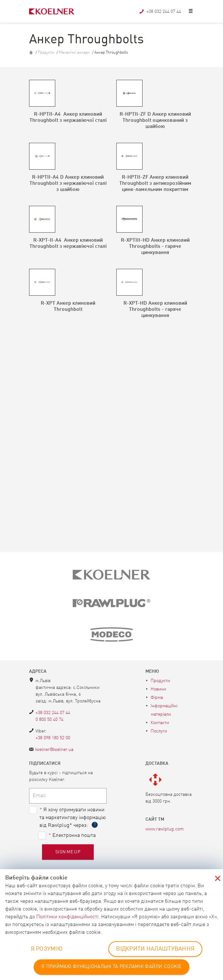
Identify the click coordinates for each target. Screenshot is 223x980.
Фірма (157, 698)
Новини (158, 689)
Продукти (46, 53)
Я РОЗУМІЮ (47, 949)
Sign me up (68, 852)
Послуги (159, 731)
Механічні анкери (75, 53)
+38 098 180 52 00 (53, 738)
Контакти (160, 723)
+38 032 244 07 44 (53, 713)
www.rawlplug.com (165, 829)
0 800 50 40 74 (49, 720)
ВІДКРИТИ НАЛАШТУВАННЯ (155, 949)
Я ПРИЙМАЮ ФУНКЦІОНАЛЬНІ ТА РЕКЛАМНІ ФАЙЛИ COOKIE (111, 967)
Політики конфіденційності (67, 917)
